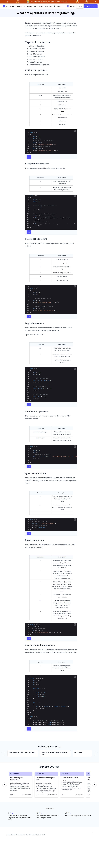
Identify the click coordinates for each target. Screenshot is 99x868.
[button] (75, 131)
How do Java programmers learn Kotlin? (78, 816)
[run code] (29, 157)
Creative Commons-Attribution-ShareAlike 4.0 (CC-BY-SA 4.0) (28, 835)
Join (91, 6)
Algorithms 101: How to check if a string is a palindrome (47, 817)
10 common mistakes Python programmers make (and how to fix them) (19, 818)
